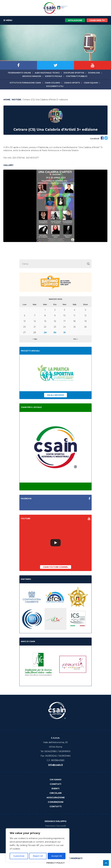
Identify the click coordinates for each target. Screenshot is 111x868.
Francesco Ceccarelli (55, 826)
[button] (88, 264)
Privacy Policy (55, 863)
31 (65, 332)
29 (45, 332)
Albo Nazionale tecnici (47, 73)
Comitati (55, 784)
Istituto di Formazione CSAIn (25, 83)
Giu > (76, 339)
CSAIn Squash (91, 83)
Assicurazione (56, 798)
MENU (8, 20)
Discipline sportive (74, 73)
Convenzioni (56, 802)
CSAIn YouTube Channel (56, 567)
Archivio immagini (32, 76)
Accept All (57, 856)
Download (94, 73)
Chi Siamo (56, 780)
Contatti (56, 806)
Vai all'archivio (55, 395)
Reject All (38, 856)
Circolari (56, 793)
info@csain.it (56, 765)
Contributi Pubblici (77, 76)
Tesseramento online (19, 73)
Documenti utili (55, 86)
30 (55, 332)
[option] (55, 206)
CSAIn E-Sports (72, 83)
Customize (19, 856)
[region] (38, 845)
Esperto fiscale (54, 76)
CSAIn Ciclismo (52, 83)
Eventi (55, 789)
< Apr (35, 339)
